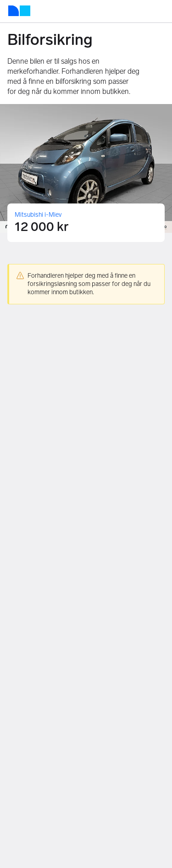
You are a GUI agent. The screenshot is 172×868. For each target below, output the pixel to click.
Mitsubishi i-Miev (38, 215)
